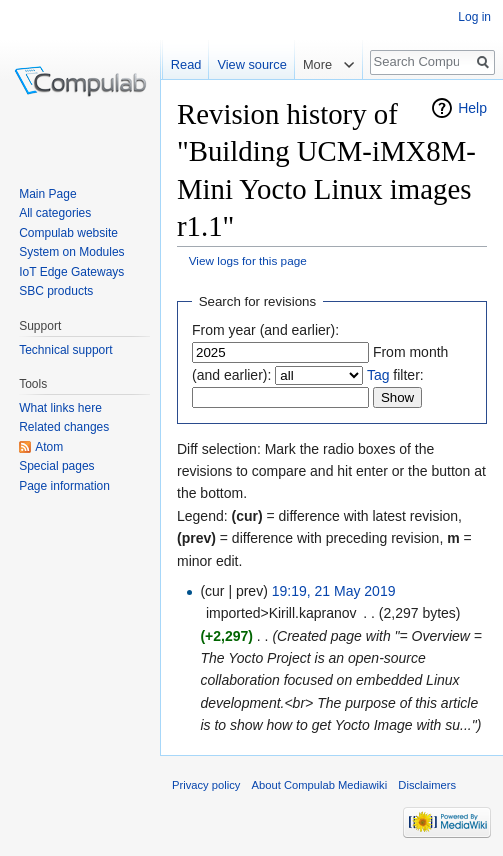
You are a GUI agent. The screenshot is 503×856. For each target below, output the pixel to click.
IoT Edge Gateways (71, 272)
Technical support (65, 350)
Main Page (47, 194)
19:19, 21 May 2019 (334, 591)
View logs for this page (248, 260)
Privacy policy (206, 785)
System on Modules (71, 252)
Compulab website (68, 233)
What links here (60, 408)
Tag (378, 375)
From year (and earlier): (265, 330)
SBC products (56, 291)
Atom (49, 447)
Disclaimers (427, 785)
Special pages (56, 466)
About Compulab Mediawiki (320, 785)
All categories (55, 213)
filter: (395, 375)
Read (186, 64)
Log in (474, 17)
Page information (64, 486)
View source (251, 64)
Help (472, 108)
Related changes (64, 427)
